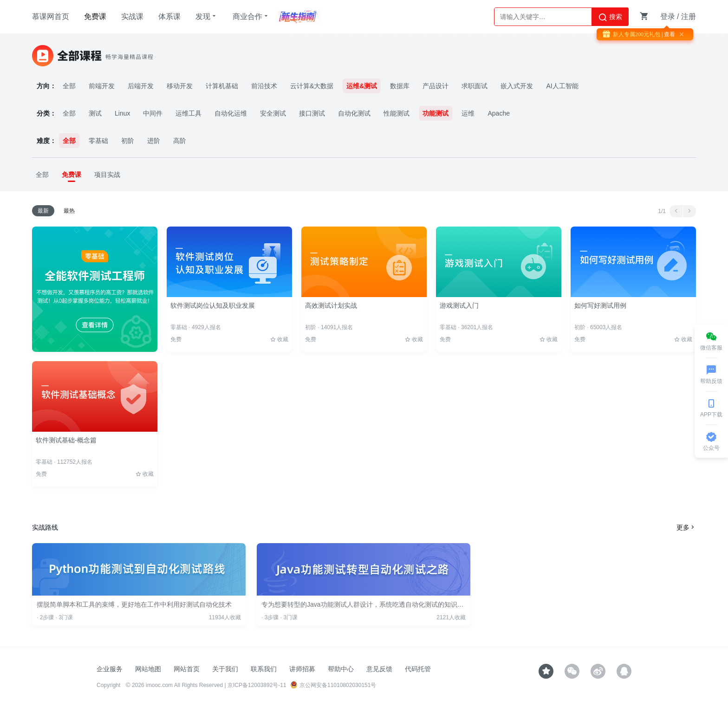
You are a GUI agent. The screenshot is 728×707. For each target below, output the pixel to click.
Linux (122, 113)
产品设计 (435, 86)
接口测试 (312, 113)
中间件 (153, 113)
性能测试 (396, 113)
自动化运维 (231, 113)
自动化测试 (354, 113)
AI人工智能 (562, 86)
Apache (498, 113)
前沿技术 (264, 86)
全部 (69, 86)
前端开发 (102, 86)
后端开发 (141, 86)
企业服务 (110, 669)
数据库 (400, 86)
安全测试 (273, 113)
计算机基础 (222, 86)
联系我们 (264, 669)
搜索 (610, 17)
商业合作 (251, 16)
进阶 (154, 141)
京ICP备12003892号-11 (257, 685)
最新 (43, 211)
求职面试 (474, 86)
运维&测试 (362, 86)
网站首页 (187, 669)
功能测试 (435, 113)
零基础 (98, 141)
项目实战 (107, 175)
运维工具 (188, 113)
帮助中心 (341, 669)
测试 (95, 113)
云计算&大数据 (312, 86)
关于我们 (225, 669)
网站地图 (148, 669)
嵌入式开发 (517, 86)
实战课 (132, 16)
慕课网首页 (51, 16)
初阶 (128, 141)
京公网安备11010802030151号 (333, 685)
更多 (686, 527)
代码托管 (418, 669)
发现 (207, 16)
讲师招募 (302, 669)
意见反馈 (379, 669)
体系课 (169, 16)
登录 (668, 16)
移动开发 (180, 86)
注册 (689, 16)
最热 (69, 211)
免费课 (95, 16)
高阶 (180, 141)
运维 (468, 113)
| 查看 (668, 34)
